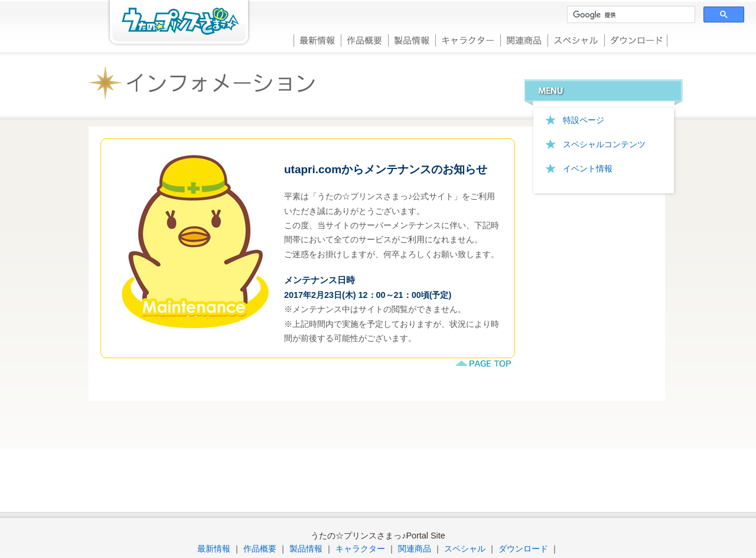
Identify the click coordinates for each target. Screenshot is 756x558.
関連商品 (524, 39)
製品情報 (412, 39)
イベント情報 (588, 168)
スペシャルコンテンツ (604, 144)
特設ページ (584, 120)
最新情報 (317, 39)
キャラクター (468, 39)
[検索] (630, 15)
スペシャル (576, 39)
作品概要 (364, 39)
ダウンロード (636, 39)
